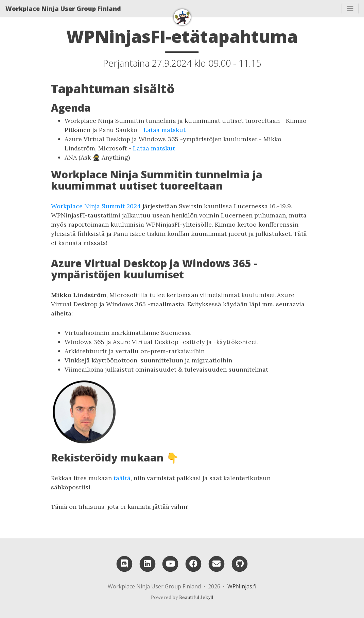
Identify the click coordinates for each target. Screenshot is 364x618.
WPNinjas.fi (242, 586)
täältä (122, 478)
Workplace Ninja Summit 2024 (96, 206)
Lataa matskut (164, 130)
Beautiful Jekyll (196, 597)
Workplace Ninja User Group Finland (63, 9)
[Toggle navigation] (350, 9)
